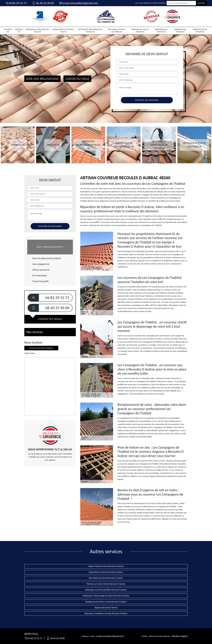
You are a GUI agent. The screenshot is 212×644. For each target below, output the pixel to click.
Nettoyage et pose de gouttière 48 (117, 31)
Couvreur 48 (8, 31)
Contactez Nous (77, 79)
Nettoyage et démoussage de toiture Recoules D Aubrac (106, 596)
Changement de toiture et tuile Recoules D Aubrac (106, 602)
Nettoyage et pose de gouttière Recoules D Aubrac (106, 590)
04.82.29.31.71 (16, 3)
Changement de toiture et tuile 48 (63, 31)
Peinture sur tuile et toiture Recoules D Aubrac (106, 584)
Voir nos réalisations (42, 79)
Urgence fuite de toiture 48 (200, 31)
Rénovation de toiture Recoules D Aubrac (106, 578)
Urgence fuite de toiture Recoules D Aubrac (106, 566)
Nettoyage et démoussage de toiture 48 (90, 31)
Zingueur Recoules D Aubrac (106, 608)
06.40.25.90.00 (43, 3)
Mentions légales (180, 636)
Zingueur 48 (19, 31)
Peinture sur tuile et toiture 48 (140, 31)
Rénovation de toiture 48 (161, 31)
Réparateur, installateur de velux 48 (37, 31)
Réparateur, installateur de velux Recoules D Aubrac (106, 613)
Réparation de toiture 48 (180, 31)
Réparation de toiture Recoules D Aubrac (106, 572)
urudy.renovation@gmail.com (79, 3)
